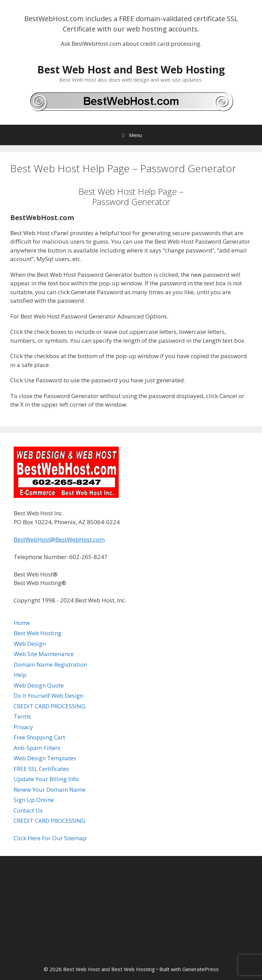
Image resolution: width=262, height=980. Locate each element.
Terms (22, 716)
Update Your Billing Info (46, 779)
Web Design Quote (39, 685)
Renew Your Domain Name (50, 790)
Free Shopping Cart (39, 737)
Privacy (23, 727)
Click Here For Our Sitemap (50, 838)
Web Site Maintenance (44, 654)
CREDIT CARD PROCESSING (49, 706)
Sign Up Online (34, 800)
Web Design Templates (45, 758)
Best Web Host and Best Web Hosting (131, 70)
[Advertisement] (131, 911)
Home (22, 623)
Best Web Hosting (38, 633)
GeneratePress (200, 969)
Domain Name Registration (50, 664)
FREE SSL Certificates (41, 769)
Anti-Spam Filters (37, 748)
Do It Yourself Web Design (48, 696)
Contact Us (28, 810)
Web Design (30, 644)
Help (20, 675)
